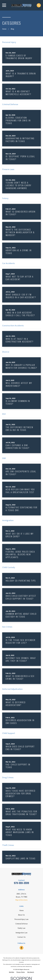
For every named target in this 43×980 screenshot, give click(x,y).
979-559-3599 (21, 883)
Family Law (21, 928)
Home (21, 910)
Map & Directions (21, 900)
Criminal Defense (21, 924)
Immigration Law (21, 933)
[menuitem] (12, 972)
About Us (21, 915)
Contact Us (21, 937)
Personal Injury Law (21, 919)
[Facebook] (21, 948)
